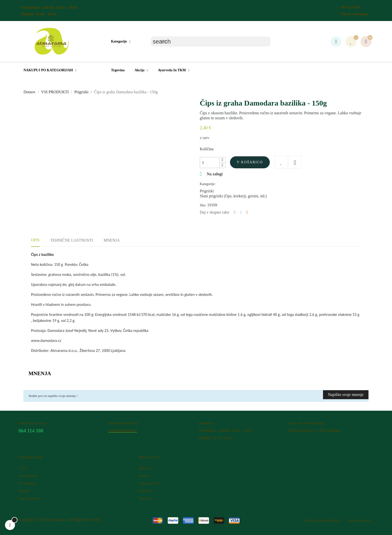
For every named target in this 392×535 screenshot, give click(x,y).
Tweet (241, 212)
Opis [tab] (35, 240)
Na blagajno (27, 483)
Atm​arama (57, 520)
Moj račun (146, 468)
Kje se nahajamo (355, 14)
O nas (22, 468)
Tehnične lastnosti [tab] (72, 240)
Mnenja (112, 240)
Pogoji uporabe (29, 498)
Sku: (203, 205)
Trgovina (145, 498)
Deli (235, 212)
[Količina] (210, 163)
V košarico (250, 162)
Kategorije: (208, 184)
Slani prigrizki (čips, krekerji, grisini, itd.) (233, 196)
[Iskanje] (211, 42)
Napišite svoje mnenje (346, 395)
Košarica (145, 491)
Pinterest (247, 212)
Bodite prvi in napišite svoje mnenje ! (53, 396)
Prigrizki (207, 191)
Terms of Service (359, 521)
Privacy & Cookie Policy (322, 521)
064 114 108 (350, 7)
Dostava (144, 476)
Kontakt (24, 491)
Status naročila (149, 483)
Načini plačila (28, 476)
